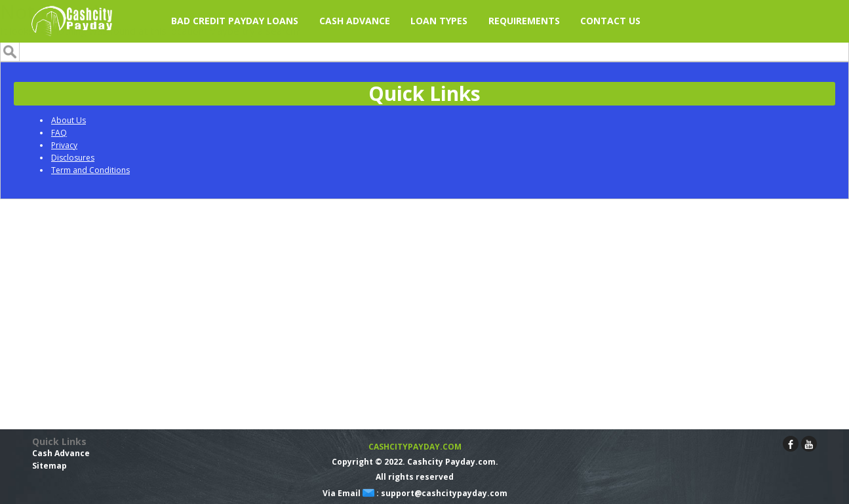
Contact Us (610, 21)
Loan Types (439, 21)
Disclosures (73, 158)
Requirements (524, 21)
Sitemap (49, 466)
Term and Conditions (90, 170)
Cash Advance (61, 453)
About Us (69, 120)
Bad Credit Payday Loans (235, 21)
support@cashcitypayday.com (444, 493)
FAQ (59, 133)
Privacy (64, 145)
